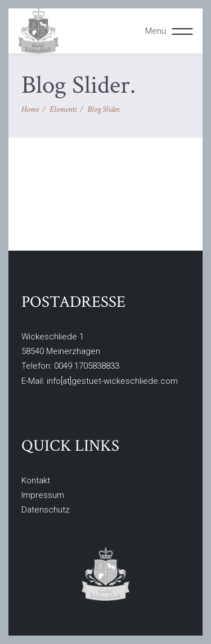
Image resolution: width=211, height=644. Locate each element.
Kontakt (36, 480)
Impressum (43, 495)
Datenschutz (46, 510)
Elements (63, 109)
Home (30, 109)
